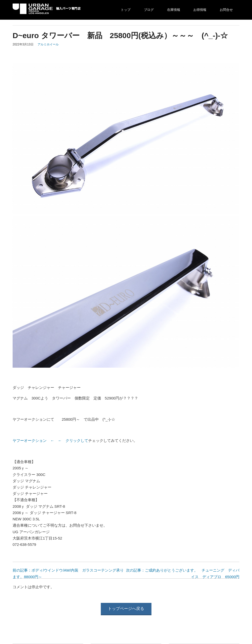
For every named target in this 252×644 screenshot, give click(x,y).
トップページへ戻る (126, 609)
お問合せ (226, 10)
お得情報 (200, 10)
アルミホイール (48, 44)
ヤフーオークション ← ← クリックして (50, 440)
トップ (126, 10)
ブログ (149, 10)
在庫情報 (174, 10)
